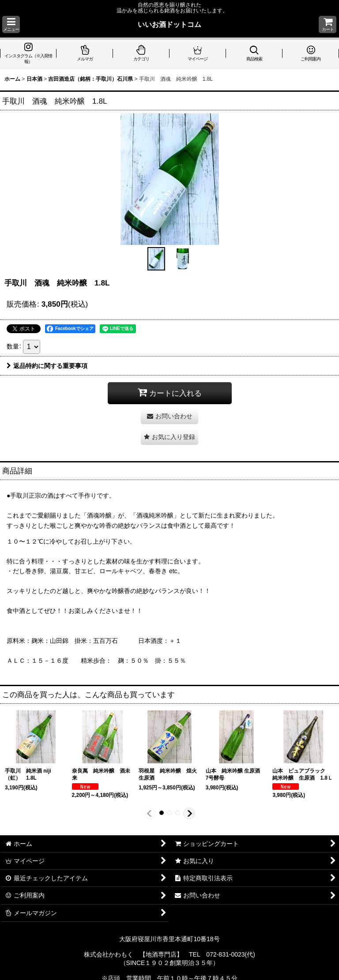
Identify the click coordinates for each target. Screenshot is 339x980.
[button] (11, 24)
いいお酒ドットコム (169, 24)
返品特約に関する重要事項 (47, 366)
